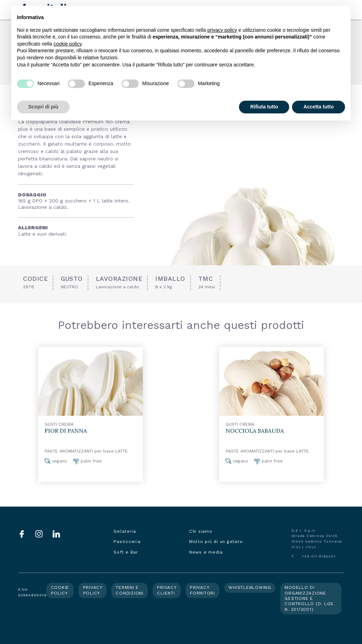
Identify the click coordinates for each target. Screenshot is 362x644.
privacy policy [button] (222, 30)
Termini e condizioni (130, 590)
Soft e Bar (126, 552)
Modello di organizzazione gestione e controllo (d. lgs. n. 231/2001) (310, 598)
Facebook (22, 534)
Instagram (39, 534)
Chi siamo (201, 531)
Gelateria (125, 531)
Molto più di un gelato (216, 542)
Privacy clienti (167, 590)
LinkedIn (56, 534)
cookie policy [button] (68, 44)
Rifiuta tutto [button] (264, 107)
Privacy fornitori (202, 590)
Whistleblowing (250, 587)
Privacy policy (93, 590)
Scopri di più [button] (43, 107)
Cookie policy (60, 590)
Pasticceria (127, 542)
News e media (206, 552)
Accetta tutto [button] (319, 107)
